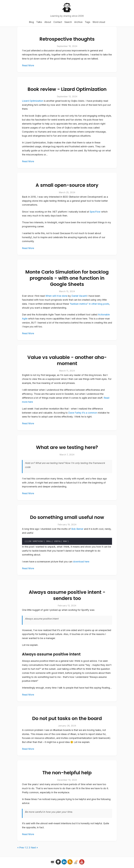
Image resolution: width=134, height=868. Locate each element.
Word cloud (99, 22)
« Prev (21, 848)
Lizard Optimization (33, 101)
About (48, 22)
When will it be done (56, 296)
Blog (31, 22)
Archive (78, 22)
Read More (28, 65)
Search (68, 22)
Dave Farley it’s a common (83, 413)
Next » (34, 848)
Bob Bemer (77, 529)
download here (81, 562)
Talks (39, 22)
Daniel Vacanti (79, 296)
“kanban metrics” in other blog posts (89, 304)
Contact (58, 22)
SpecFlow (95, 212)
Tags (87, 22)
